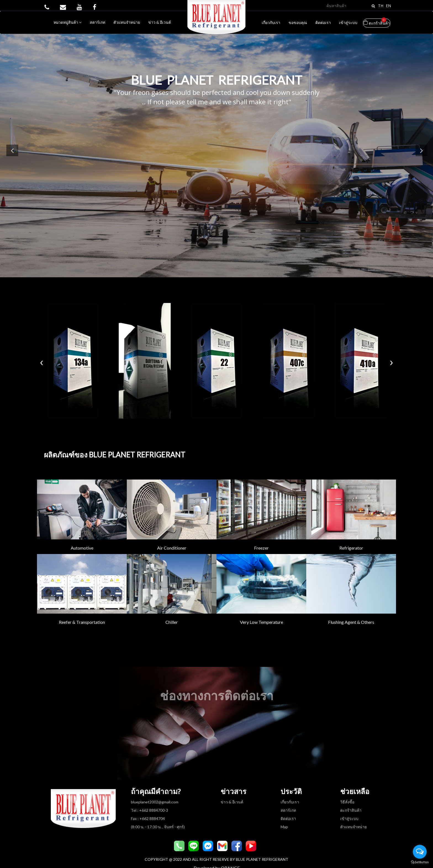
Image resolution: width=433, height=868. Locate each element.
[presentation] (41, 356)
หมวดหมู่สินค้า (68, 22)
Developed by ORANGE (217, 858)
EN (388, 6)
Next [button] (421, 155)
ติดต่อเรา (323, 22)
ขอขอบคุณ (298, 22)
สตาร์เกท (97, 22)
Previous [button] (13, 155)
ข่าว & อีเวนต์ (160, 22)
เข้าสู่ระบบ (348, 22)
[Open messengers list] (420, 852)
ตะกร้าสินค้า (377, 22)
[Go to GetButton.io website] (420, 862)
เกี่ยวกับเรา (271, 22)
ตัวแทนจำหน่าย (127, 22)
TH (381, 6)
